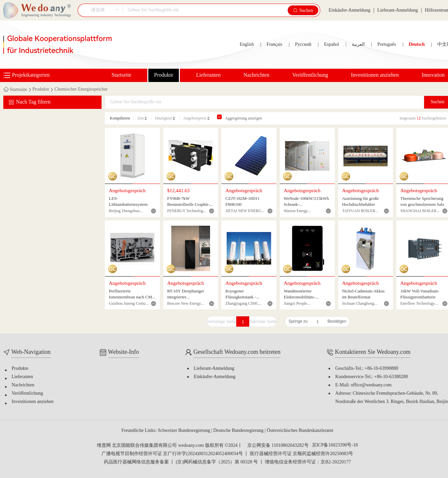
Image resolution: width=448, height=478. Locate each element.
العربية (358, 45)
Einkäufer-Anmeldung (349, 10)
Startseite (121, 75)
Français (274, 45)
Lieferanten (208, 75)
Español (331, 45)
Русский (303, 45)
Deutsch (416, 45)
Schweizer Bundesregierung (185, 431)
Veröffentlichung (310, 75)
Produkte (164, 75)
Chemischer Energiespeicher (81, 90)
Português (387, 45)
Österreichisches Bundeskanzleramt (300, 431)
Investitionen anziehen (375, 75)
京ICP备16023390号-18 (335, 445)
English (247, 45)
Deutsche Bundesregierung (239, 431)
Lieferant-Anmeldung (398, 10)
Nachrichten (257, 75)
